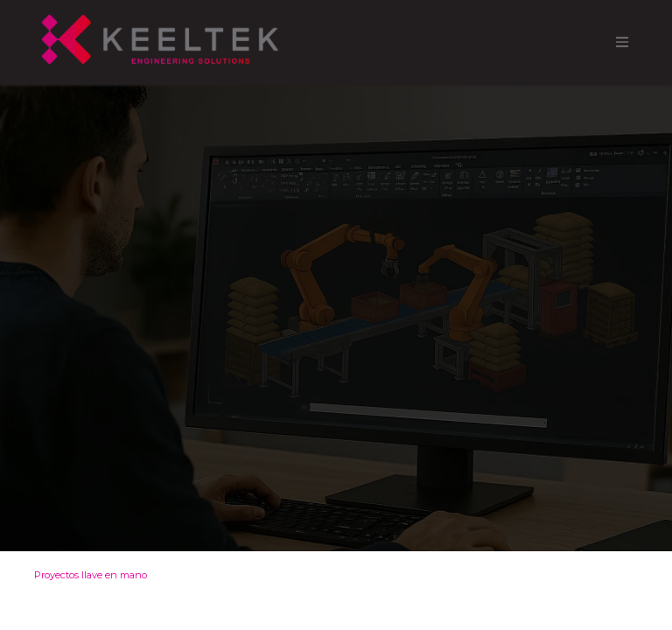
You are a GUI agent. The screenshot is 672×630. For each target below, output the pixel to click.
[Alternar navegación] (622, 42)
